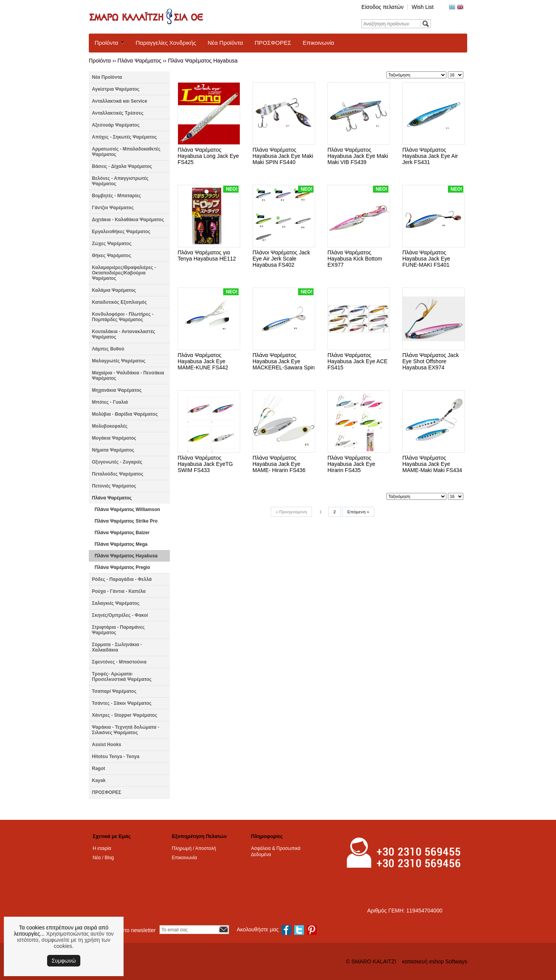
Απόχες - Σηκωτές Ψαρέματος (124, 137)
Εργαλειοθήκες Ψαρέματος (121, 232)
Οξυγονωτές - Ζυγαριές (117, 462)
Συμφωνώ (64, 961)
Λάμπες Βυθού (108, 349)
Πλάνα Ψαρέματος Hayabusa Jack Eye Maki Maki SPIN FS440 (283, 156)
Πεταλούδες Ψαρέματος (118, 474)
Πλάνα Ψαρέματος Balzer (122, 533)
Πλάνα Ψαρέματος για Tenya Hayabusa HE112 (207, 256)
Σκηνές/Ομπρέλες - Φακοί (120, 615)
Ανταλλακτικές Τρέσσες (118, 113)
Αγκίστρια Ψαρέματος (116, 89)
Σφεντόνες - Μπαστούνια (119, 662)
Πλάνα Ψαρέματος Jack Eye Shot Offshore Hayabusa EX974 (431, 361)
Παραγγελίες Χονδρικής (166, 43)
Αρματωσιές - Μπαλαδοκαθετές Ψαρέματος (126, 152)
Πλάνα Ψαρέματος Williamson (127, 509)
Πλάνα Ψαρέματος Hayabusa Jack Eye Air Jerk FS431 (430, 156)
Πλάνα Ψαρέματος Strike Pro (126, 521)
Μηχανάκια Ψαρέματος (117, 390)
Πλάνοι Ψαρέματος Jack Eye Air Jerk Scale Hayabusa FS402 (281, 259)
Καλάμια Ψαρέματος (114, 290)
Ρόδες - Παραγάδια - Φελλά (122, 579)
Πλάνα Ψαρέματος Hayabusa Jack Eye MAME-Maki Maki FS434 (432, 464)
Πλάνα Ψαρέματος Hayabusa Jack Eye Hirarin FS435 (351, 464)
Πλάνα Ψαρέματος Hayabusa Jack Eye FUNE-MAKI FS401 (426, 259)
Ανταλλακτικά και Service (120, 101)
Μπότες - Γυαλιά (110, 402)
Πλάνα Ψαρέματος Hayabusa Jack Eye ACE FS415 (358, 361)
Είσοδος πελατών (382, 7)
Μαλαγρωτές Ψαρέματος (119, 361)
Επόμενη (358, 512)
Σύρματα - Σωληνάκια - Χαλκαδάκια (117, 647)
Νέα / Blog (103, 858)
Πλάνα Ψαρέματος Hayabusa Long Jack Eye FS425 (208, 156)
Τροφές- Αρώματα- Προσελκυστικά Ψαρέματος (122, 677)
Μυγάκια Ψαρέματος (114, 438)
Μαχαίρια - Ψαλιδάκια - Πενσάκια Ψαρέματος (128, 376)
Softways (456, 961)
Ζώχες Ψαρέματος (112, 244)
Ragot (98, 768)
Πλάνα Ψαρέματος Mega (121, 544)
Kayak (99, 780)
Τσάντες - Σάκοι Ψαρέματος (122, 703)
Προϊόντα (106, 43)
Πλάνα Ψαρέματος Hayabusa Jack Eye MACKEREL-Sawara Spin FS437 (284, 364)
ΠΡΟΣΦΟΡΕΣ (273, 43)
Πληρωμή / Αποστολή (194, 848)
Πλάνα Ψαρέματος (139, 61)
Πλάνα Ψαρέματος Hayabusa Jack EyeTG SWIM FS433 (205, 464)
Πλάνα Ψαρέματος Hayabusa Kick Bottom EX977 (355, 259)
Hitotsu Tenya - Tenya (116, 757)
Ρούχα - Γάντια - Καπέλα (119, 591)
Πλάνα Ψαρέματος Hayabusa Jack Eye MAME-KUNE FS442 (203, 361)
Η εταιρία (102, 848)
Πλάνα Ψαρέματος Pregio (122, 567)
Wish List (423, 7)
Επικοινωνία (318, 43)
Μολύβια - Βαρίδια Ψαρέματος (125, 414)
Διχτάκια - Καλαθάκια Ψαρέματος (128, 220)
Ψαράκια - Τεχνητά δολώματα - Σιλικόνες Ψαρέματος (125, 730)
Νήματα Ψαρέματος (113, 450)
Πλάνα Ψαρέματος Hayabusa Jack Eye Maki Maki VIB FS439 (358, 156)
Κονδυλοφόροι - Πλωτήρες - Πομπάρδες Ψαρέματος (123, 317)
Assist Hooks (107, 745)
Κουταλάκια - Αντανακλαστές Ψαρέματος (124, 334)
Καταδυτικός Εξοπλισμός (119, 302)
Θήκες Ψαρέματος (112, 256)
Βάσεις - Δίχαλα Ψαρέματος (122, 166)
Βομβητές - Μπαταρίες (116, 196)
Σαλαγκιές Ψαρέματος (116, 603)
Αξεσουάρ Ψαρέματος (116, 125)
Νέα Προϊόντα (225, 43)
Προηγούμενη (291, 512)
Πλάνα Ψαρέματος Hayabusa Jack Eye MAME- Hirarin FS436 (279, 464)
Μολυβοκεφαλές (110, 426)
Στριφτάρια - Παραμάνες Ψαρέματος (118, 630)
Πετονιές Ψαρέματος (114, 486)
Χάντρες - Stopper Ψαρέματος (125, 715)
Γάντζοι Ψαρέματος (113, 208)
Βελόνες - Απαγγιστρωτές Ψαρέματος (120, 181)
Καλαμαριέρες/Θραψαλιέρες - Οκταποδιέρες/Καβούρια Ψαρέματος (124, 273)
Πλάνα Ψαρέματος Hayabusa (203, 61)
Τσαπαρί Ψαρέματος (114, 691)
